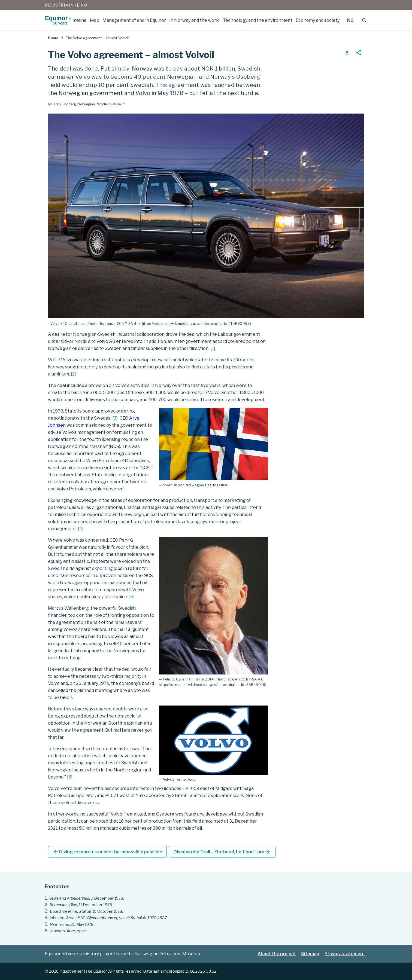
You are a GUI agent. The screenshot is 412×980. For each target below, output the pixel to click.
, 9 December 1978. (86, 898)
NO (350, 20)
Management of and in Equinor (134, 20)
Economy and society (318, 20)
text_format (347, 53)
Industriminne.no (66, 5)
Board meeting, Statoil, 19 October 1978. (86, 911)
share (359, 53)
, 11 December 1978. (81, 905)
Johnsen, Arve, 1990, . (108, 918)
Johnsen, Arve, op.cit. (68, 931)
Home (53, 38)
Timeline (78, 20)
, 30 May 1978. (72, 924)
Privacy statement (345, 954)
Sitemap (310, 954)
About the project (277, 954)
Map (95, 20)
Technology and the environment (258, 20)
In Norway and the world (194, 20)
